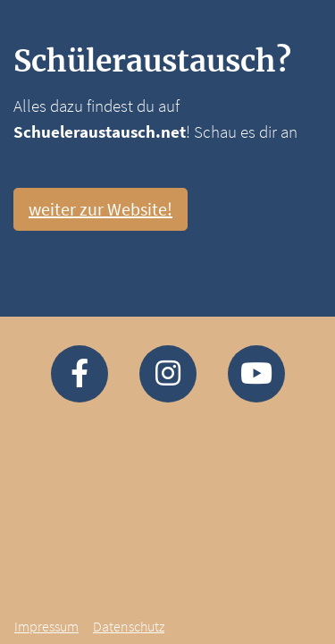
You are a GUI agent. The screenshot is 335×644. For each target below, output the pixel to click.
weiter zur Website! (100, 209)
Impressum (46, 626)
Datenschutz (129, 626)
